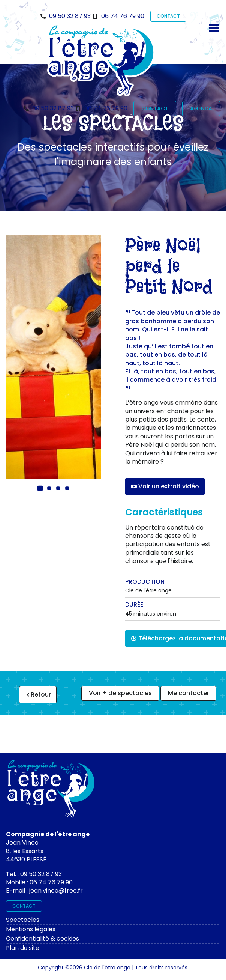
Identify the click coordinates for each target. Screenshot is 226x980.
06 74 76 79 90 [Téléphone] (123, 16)
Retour (38, 695)
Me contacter (189, 693)
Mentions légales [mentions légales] (31, 929)
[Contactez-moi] (51, 791)
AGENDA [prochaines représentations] (201, 108)
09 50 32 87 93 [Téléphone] (70, 16)
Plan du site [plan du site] (23, 948)
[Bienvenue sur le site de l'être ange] (101, 61)
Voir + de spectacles (120, 693)
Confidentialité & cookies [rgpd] (43, 939)
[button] (40, 488)
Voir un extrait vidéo (165, 486)
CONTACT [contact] (168, 16)
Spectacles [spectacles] (23, 920)
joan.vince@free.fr (56, 890)
